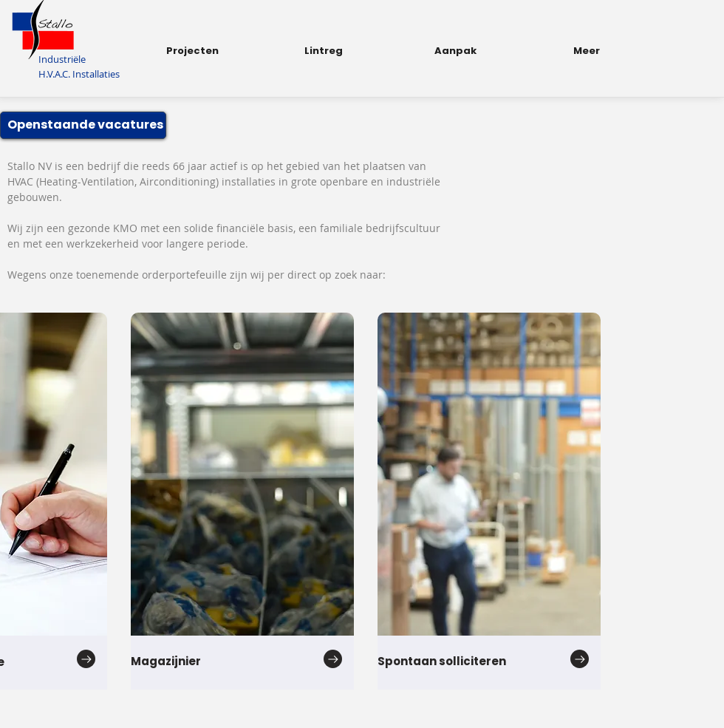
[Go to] (86, 659)
